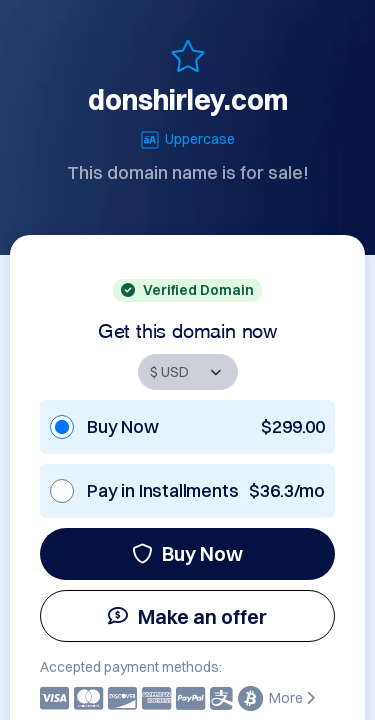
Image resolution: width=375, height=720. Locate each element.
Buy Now (187, 553)
